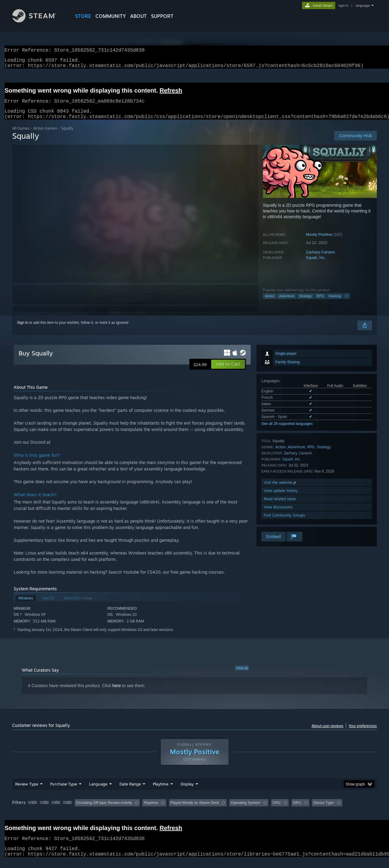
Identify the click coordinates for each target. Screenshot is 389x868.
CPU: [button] (277, 810)
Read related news (280, 506)
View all (242, 675)
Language (98, 791)
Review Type (27, 791)
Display (187, 791)
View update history (281, 498)
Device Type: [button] (324, 810)
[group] (194, 810)
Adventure (287, 303)
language (363, 5)
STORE (83, 16)
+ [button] (346, 303)
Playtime (161, 791)
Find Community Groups (284, 522)
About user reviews (327, 733)
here (117, 693)
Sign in (23, 330)
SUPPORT (162, 16)
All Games (21, 136)
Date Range (130, 791)
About (138, 16)
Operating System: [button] (246, 810)
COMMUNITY (111, 16)
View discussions (278, 514)
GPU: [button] (297, 810)
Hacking (335, 303)
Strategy (306, 303)
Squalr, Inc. (316, 265)
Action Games (45, 136)
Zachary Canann (320, 259)
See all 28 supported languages (287, 431)
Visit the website (280, 490)
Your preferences (363, 733)
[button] (228, 371)
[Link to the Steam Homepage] (39, 21)
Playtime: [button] (151, 810)
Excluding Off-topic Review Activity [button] (104, 810)
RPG (320, 303)
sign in (343, 5)
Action (270, 303)
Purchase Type (64, 791)
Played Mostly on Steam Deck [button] (195, 810)
